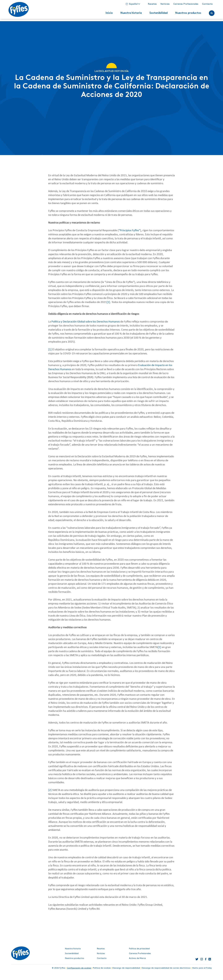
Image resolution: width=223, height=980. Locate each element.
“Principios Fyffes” (129, 231)
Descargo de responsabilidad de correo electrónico (166, 968)
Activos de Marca (137, 958)
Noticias (162, 5)
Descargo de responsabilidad (126, 968)
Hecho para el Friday (202, 968)
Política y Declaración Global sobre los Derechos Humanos (86, 322)
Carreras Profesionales (183, 5)
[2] (50, 790)
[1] (108, 302)
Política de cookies (102, 968)
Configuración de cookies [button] (79, 968)
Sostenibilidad (156, 14)
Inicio (107, 14)
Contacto (205, 5)
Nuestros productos (186, 14)
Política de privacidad (139, 949)
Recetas (150, 5)
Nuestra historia (128, 14)
